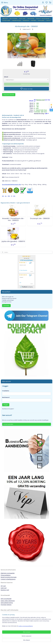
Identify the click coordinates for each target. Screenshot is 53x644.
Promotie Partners (6, 605)
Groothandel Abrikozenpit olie (11, 184)
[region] (26, 622)
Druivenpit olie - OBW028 (40, 218)
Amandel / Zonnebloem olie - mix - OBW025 (13, 219)
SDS (3, 196)
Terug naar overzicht (9, 95)
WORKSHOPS (26, 21)
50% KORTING (31, 19)
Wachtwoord (6, 397)
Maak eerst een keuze (27, 84)
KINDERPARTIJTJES (17, 21)
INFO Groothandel (6, 599)
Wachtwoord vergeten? (8, 409)
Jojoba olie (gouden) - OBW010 (13, 241)
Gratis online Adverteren (8, 601)
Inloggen (6, 405)
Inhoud (6, 77)
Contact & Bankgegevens (8, 579)
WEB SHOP (5, 19)
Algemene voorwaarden (8, 573)
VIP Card (3, 586)
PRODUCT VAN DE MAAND (43, 19)
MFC (14, 196)
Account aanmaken (8, 424)
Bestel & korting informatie (9, 577)
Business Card (5, 590)
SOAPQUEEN (41, 21)
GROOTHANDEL (14, 19)
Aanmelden (6, 305)
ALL (6, 196)
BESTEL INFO (22, 19)
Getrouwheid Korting (7, 603)
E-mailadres (6, 391)
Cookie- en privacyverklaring (25, 626)
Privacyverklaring (6, 575)
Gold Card (4, 588)
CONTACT (48, 21)
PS (12, 196)
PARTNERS (33, 21)
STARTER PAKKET (6, 21)
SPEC (9, 196)
